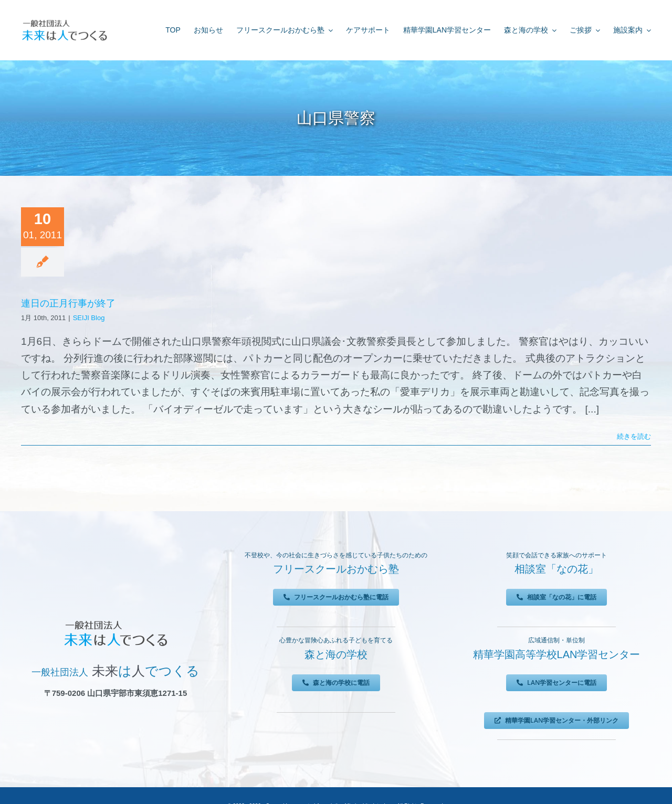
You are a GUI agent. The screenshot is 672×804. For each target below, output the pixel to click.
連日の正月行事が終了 (68, 303)
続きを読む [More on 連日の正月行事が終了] (634, 436)
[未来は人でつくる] (64, 22)
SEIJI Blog (89, 318)
